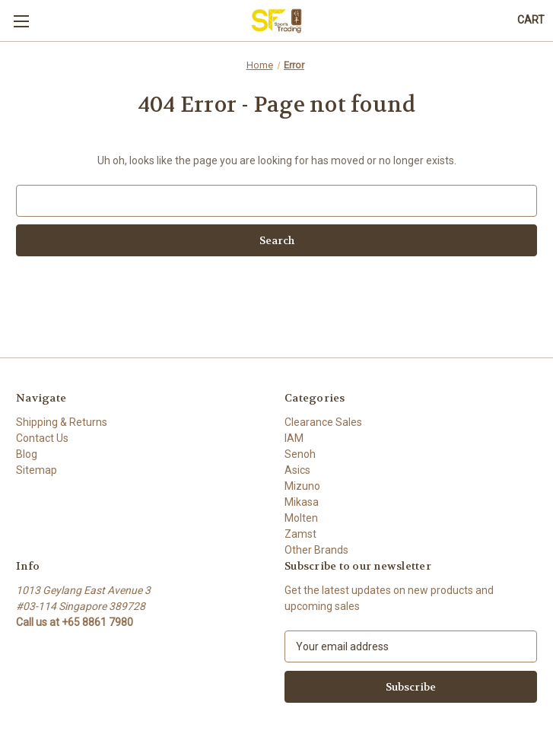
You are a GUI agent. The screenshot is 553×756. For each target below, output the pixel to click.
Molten (301, 518)
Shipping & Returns (62, 422)
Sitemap (37, 470)
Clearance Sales (323, 422)
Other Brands (316, 550)
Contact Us (42, 438)
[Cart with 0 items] (531, 20)
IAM (294, 438)
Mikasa (302, 502)
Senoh (300, 454)
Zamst (300, 534)
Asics (297, 470)
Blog (27, 454)
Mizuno (302, 486)
